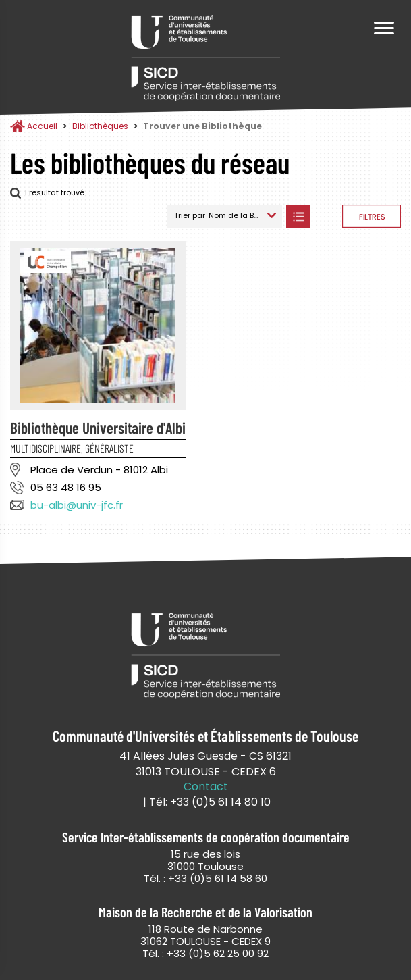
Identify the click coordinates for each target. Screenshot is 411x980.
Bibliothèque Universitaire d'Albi (98, 428)
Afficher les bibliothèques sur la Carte (326, 216)
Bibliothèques (100, 126)
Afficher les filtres (372, 216)
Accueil (42, 126)
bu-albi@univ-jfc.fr (77, 505)
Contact (206, 787)
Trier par (190, 215)
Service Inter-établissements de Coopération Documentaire (206, 59)
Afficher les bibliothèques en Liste (298, 216)
